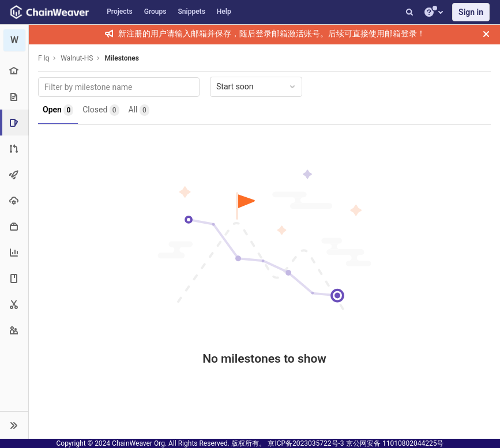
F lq (44, 58)
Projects (120, 12)
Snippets (192, 12)
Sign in (471, 12)
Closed (101, 110)
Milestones (121, 58)
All (139, 110)
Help (224, 12)
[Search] (409, 12)
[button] (14, 425)
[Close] (486, 34)
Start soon (257, 86)
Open (58, 110)
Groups (155, 12)
